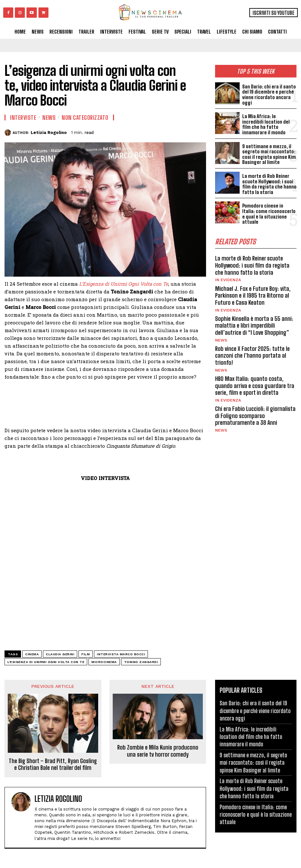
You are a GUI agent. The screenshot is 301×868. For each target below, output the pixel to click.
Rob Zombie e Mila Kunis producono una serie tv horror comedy (158, 751)
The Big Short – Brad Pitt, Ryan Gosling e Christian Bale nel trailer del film (53, 765)
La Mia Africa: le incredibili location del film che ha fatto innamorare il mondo (265, 124)
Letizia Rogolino (49, 133)
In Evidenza (228, 278)
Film (86, 654)
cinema (32, 654)
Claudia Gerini (60, 654)
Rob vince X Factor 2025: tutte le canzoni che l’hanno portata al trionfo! (252, 353)
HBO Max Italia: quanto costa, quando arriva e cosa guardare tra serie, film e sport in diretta (254, 383)
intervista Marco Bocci (121, 654)
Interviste (23, 117)
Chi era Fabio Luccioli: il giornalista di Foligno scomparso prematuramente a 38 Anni (255, 413)
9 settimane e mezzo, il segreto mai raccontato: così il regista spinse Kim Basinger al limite (268, 154)
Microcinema (104, 662)
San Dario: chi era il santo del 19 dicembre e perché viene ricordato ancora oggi (269, 95)
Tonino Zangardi (141, 662)
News (221, 338)
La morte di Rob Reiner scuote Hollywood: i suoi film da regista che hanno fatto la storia (269, 184)
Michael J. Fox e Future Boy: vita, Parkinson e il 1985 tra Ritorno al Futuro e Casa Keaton (252, 294)
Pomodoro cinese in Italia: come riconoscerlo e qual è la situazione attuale (269, 213)
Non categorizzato (85, 117)
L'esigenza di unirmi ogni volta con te (46, 662)
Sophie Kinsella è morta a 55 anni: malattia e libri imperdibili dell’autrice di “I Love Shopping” (254, 323)
